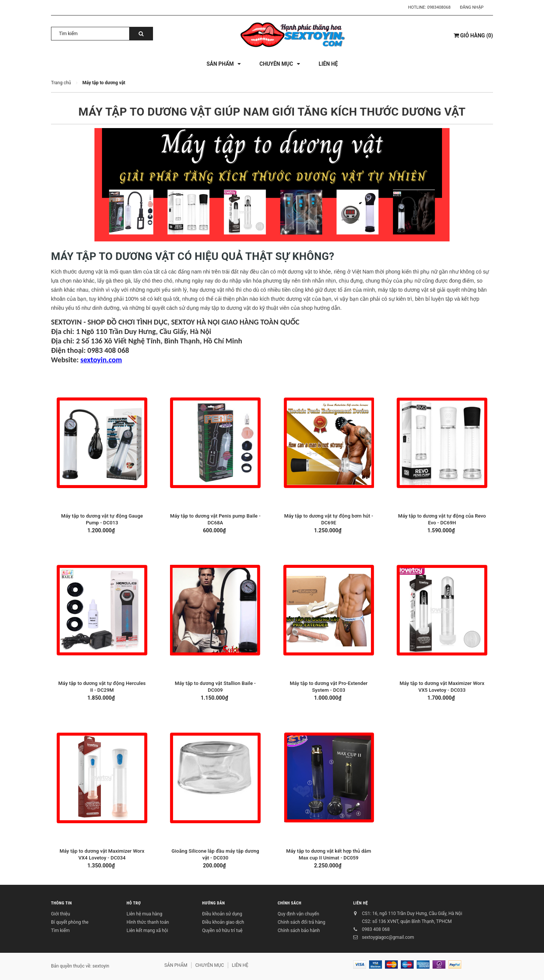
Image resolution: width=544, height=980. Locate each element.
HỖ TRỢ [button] (134, 903)
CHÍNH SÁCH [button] (290, 903)
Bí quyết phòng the (70, 922)
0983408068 (439, 7)
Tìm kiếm (60, 931)
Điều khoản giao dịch (223, 922)
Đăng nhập (472, 7)
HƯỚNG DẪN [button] (213, 903)
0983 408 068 (376, 929)
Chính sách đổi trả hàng (301, 922)
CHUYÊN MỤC (210, 965)
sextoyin (101, 966)
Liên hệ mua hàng (144, 914)
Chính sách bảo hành (299, 931)
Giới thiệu (60, 914)
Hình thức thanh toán (148, 922)
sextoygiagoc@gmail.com (388, 937)
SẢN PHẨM (176, 965)
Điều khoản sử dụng (222, 914)
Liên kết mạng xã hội (147, 931)
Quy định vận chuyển (298, 914)
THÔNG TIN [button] (61, 903)
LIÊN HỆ (361, 903)
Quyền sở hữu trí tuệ (222, 931)
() (473, 36)
